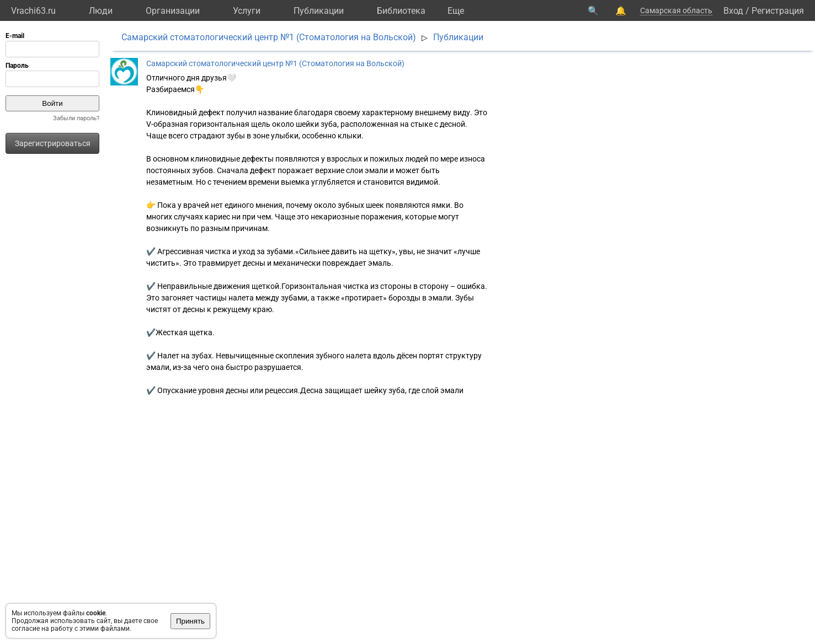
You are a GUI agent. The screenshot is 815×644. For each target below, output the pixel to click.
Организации (173, 11)
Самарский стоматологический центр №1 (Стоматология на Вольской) (269, 37)
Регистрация (778, 11)
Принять (190, 621)
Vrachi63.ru (33, 11)
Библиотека (401, 11)
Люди (101, 11)
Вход (733, 11)
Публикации (319, 11)
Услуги (247, 11)
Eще (456, 11)
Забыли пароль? (76, 118)
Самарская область (676, 10)
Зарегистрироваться (53, 143)
